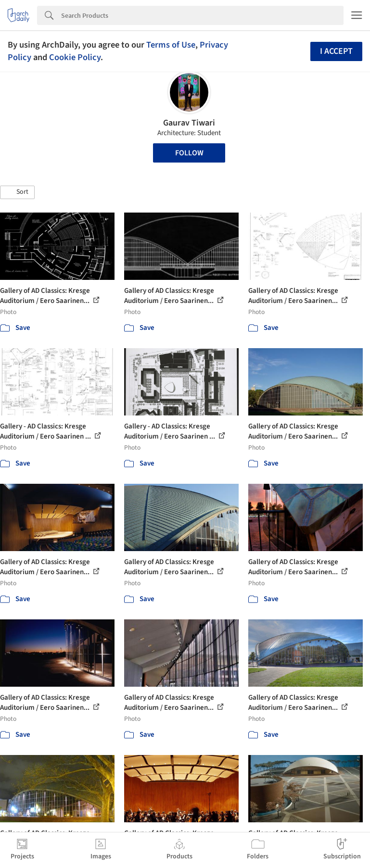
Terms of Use (171, 45)
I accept (336, 51)
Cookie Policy (75, 57)
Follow (189, 153)
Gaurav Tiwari (189, 123)
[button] (17, 192)
